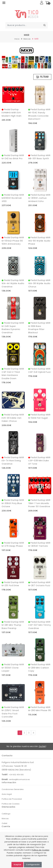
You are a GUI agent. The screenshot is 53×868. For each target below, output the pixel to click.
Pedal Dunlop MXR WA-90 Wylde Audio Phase (39, 241)
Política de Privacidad (12, 799)
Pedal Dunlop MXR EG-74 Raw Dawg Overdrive (13, 461)
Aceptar (17, 865)
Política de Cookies (11, 804)
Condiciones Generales (13, 789)
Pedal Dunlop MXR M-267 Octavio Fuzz (39, 584)
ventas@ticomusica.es (19, 779)
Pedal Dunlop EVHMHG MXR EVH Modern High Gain (12, 113)
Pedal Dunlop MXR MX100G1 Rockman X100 (13, 198)
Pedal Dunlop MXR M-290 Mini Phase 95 (40, 709)
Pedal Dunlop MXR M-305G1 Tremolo (39, 544)
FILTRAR (42, 77)
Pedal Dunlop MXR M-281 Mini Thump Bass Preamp (13, 625)
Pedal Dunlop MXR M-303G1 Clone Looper (13, 668)
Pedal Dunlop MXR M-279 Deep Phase (13, 544)
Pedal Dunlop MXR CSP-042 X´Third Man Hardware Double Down (13, 374)
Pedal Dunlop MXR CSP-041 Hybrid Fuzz (40, 370)
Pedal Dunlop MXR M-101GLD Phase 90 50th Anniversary (13, 241)
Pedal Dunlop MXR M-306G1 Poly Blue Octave (13, 503)
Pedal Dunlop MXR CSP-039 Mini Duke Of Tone (39, 461)
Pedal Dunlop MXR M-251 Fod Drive (13, 584)
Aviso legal (7, 794)
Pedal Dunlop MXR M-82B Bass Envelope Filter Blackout (39, 328)
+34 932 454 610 (16, 775)
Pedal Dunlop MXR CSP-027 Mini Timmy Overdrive (40, 625)
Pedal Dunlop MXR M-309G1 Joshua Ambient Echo (39, 198)
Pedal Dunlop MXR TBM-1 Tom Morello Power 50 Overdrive (39, 503)
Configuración (33, 865)
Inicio (17, 39)
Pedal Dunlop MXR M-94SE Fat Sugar (39, 416)
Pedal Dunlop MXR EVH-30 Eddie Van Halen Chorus (13, 418)
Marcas (27, 39)
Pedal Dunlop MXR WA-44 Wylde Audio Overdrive (13, 283)
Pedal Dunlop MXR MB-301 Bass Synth (39, 157)
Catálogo (6, 814)
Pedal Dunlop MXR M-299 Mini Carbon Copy (39, 668)
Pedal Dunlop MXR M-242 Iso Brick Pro (13, 157)
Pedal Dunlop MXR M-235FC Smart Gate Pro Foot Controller (13, 712)
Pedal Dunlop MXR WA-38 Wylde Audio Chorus (39, 283)
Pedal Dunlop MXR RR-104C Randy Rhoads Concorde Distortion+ (39, 114)
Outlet (42, 746)
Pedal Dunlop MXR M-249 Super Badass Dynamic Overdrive (13, 328)
